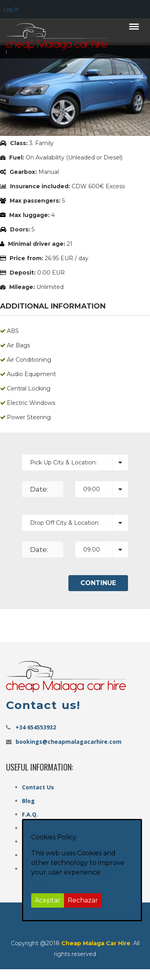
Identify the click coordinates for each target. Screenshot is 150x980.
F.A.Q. (30, 814)
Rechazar (83, 900)
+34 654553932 (36, 727)
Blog (28, 801)
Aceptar (48, 900)
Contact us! (43, 705)
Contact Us (38, 787)
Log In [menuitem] (11, 9)
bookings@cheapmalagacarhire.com (69, 742)
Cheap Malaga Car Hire (96, 943)
